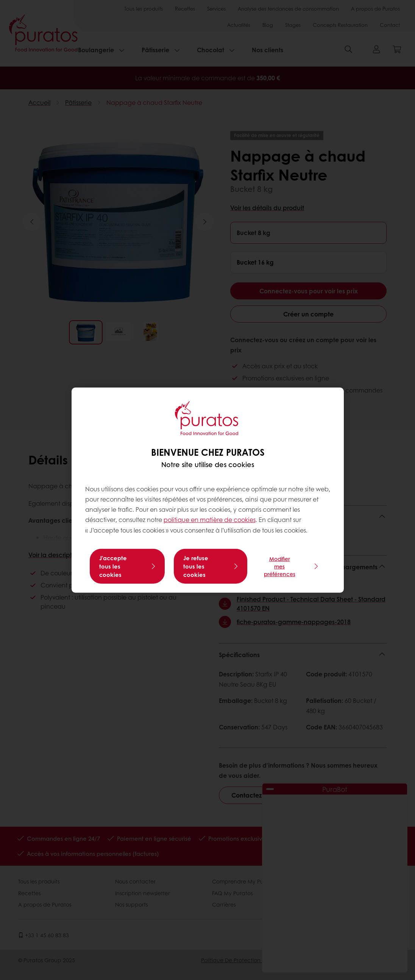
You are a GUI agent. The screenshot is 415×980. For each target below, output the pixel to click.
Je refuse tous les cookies (196, 566)
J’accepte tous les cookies (113, 566)
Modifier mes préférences (280, 566)
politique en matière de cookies (210, 520)
